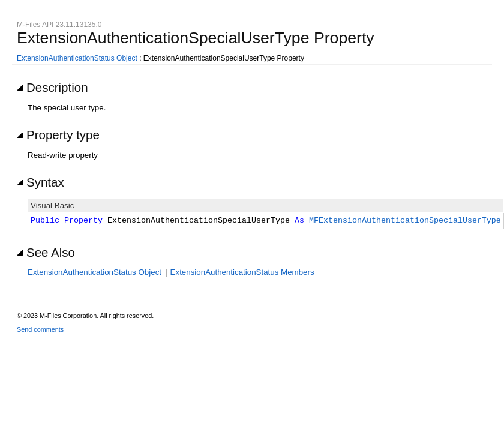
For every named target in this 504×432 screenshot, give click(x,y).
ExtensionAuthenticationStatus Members (242, 272)
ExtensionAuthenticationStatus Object (77, 58)
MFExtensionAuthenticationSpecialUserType (405, 221)
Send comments (40, 329)
